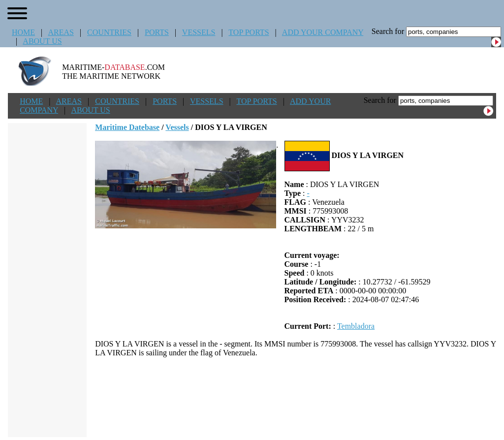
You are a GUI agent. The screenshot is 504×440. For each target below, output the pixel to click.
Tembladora (356, 326)
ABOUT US (42, 41)
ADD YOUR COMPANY (323, 32)
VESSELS (199, 32)
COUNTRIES (109, 32)
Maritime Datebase (127, 127)
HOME (23, 32)
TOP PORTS (249, 32)
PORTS (157, 32)
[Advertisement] (296, 397)
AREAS (61, 32)
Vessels (177, 127)
